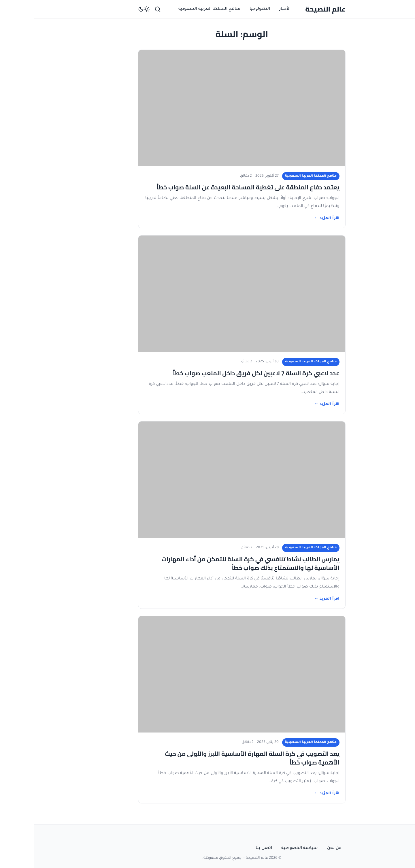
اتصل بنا (230, 848)
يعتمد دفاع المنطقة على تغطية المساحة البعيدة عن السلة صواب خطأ (214, 187)
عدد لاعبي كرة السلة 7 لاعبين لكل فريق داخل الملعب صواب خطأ (222, 373)
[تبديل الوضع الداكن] (110, 9)
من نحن (300, 848)
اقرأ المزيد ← (293, 219)
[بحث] (123, 9)
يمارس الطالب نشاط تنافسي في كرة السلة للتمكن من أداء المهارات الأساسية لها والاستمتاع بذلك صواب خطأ (216, 563)
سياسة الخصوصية (265, 848)
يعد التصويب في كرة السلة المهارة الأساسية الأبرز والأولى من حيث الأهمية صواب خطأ (218, 758)
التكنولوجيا (226, 9)
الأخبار (251, 9)
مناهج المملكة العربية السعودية (175, 9)
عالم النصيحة (291, 9)
